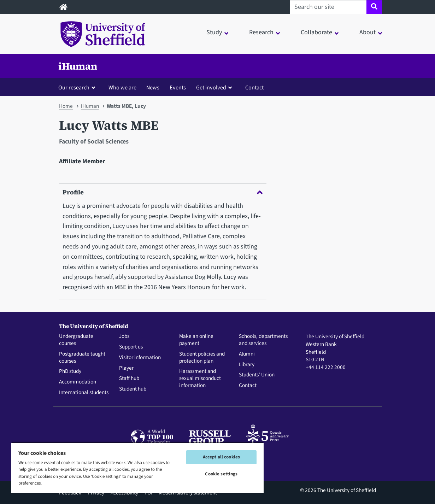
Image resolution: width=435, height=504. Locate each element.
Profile (162, 192)
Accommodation (78, 382)
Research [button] (261, 32)
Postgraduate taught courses (82, 358)
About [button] (368, 32)
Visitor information (140, 358)
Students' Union (257, 375)
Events (178, 87)
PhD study (70, 371)
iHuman (78, 66)
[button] (78, 87)
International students (84, 393)
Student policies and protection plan (202, 358)
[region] (137, 467)
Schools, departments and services (263, 340)
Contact (254, 87)
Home (66, 106)
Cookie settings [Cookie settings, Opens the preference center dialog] (221, 474)
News (153, 87)
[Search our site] (328, 7)
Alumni (247, 354)
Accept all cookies (221, 457)
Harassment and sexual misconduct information (200, 378)
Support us (131, 347)
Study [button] (214, 32)
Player (126, 368)
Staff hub (129, 379)
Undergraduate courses (76, 340)
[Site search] (374, 7)
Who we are (122, 87)
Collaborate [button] (316, 32)
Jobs (124, 336)
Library (247, 365)
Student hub (133, 389)
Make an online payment (196, 340)
